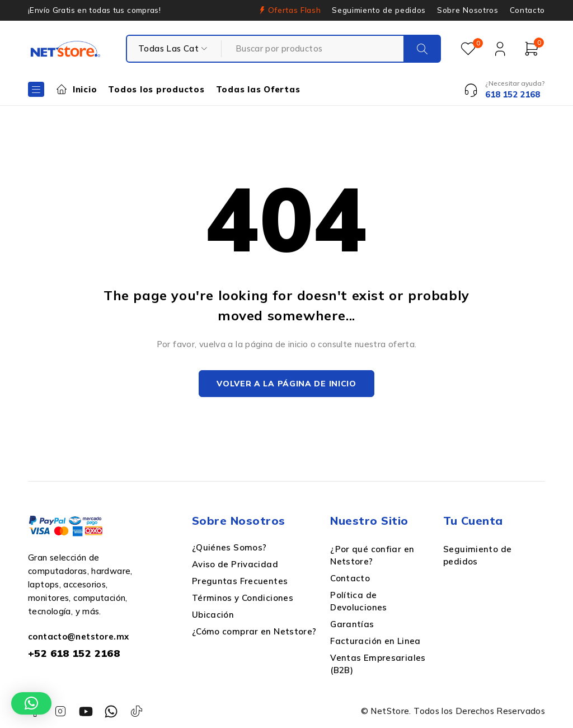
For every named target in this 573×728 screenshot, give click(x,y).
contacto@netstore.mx (79, 638)
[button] (31, 703)
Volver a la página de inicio (286, 384)
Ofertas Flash (295, 10)
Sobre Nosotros (468, 10)
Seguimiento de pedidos (379, 10)
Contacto (527, 10)
